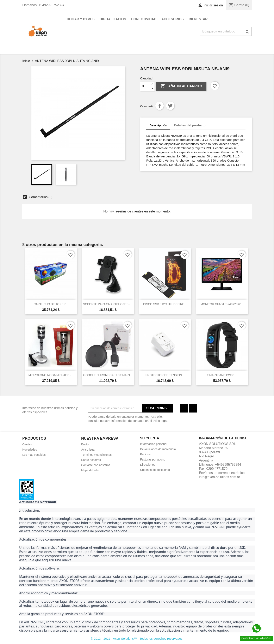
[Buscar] (226, 31)
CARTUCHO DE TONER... (51, 304)
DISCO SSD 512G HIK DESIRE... (165, 304)
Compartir (160, 106)
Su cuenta (150, 438)
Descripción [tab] (158, 125)
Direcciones (148, 465)
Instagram (193, 408)
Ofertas (27, 444)
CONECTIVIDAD (144, 19)
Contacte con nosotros (96, 465)
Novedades (30, 450)
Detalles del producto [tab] (190, 125)
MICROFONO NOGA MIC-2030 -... (51, 375)
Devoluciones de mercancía (158, 449)
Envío (85, 444)
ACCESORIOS (173, 19)
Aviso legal (88, 450)
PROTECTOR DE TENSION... (165, 375)
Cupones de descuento (155, 470)
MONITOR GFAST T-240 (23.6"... (222, 304)
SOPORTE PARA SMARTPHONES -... (108, 304)
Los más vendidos (34, 455)
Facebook (184, 408)
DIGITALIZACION (113, 19)
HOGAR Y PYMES (81, 19)
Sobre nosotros (91, 460)
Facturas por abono (153, 459)
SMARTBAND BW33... (222, 375)
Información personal (154, 444)
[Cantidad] (145, 86)
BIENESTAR (198, 19)
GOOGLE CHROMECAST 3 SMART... (108, 375)
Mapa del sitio (90, 470)
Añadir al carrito (181, 86)
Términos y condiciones (96, 455)
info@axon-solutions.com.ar (220, 477)
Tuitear (170, 106)
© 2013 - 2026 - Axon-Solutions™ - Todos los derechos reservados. (137, 639)
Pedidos (145, 454)
